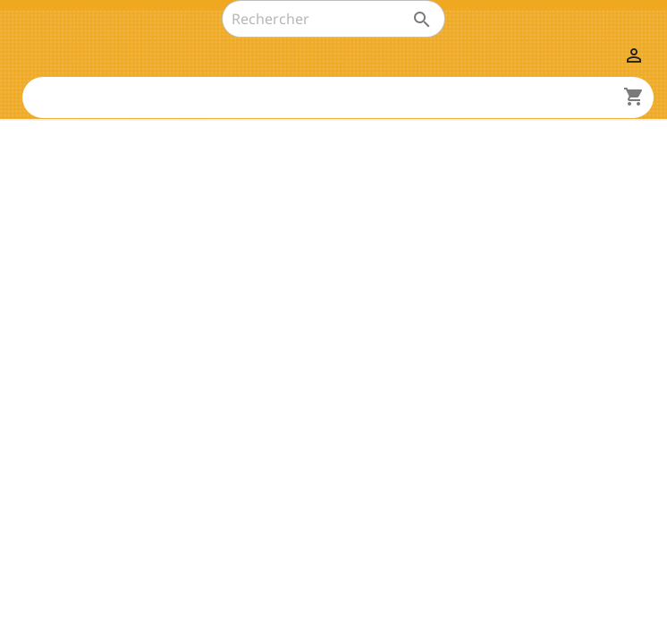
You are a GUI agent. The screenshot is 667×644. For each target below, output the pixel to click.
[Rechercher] (333, 19)
